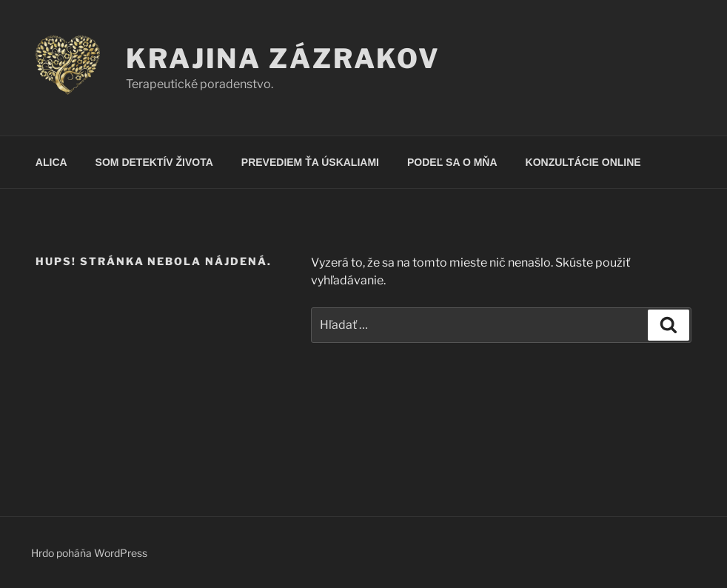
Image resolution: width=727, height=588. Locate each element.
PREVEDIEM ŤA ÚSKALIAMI (310, 162)
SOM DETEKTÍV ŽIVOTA (154, 162)
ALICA (51, 162)
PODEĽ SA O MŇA (452, 162)
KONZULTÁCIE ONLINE (583, 162)
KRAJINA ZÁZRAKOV (283, 59)
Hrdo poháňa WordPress (89, 553)
